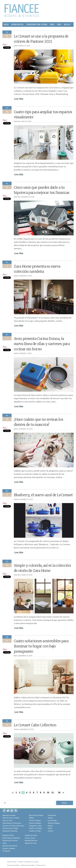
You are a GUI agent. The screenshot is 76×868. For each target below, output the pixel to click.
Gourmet (30, 29)
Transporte (6, 851)
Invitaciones (52, 815)
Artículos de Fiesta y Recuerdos (13, 826)
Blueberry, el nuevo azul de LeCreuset (43, 495)
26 (59, 793)
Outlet (50, 828)
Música (50, 826)
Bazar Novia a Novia (36, 815)
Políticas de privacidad (28, 865)
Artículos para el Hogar (10, 828)
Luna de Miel (52, 820)
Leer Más (19, 99)
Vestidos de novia (31, 835)
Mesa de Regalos (54, 823)
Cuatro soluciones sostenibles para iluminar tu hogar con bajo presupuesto (41, 646)
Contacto (21, 862)
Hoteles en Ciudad (35, 828)
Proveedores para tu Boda (37, 24)
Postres (50, 831)
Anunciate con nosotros (32, 862)
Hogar (14, 29)
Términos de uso (41, 865)
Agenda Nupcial (17, 24)
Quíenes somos (12, 862)
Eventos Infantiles (35, 823)
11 (53, 793)
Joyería (50, 818)
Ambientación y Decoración (12, 823)
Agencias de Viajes (9, 815)
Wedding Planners (31, 840)
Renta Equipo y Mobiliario (11, 838)
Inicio (6, 24)
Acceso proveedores (13, 865)
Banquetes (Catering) (10, 831)
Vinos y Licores (30, 838)
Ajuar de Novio (7, 820)
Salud (22, 29)
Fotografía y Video (35, 826)
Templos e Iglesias (9, 848)
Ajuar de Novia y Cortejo (11, 818)
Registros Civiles (8, 835)
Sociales (40, 29)
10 (48, 793)
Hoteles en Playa (35, 831)
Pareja (6, 29)
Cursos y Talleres (35, 820)
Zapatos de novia (31, 843)
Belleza (67, 24)
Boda (59, 24)
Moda (52, 24)
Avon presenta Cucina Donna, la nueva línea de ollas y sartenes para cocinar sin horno (42, 344)
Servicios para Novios (10, 846)
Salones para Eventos (10, 840)
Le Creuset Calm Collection (35, 725)
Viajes (49, 29)
